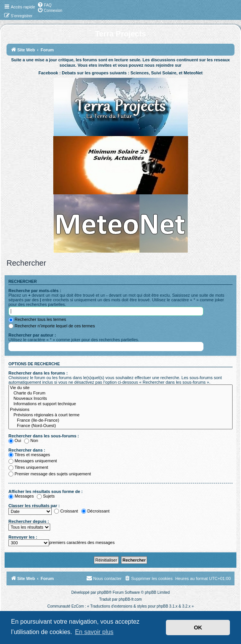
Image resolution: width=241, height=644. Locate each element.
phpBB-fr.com (130, 599)
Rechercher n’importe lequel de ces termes (52, 326)
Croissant (66, 511)
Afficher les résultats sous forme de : (46, 491)
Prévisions (120, 410)
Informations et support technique (120, 404)
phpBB (103, 592)
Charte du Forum (120, 393)
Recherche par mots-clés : (35, 291)
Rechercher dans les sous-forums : (44, 436)
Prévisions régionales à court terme (120, 415)
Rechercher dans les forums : (38, 373)
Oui (15, 440)
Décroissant (95, 511)
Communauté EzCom (66, 606)
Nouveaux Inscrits (120, 399)
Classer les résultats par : (34, 506)
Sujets (46, 496)
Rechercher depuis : (29, 521)
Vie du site (120, 388)
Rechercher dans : (27, 450)
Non (31, 440)
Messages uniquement (33, 461)
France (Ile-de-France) (120, 421)
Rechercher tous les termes (37, 319)
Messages (21, 496)
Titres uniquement (28, 467)
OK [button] (198, 628)
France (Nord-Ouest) (120, 426)
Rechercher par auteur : (32, 335)
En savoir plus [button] (94, 632)
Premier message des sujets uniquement (50, 474)
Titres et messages (29, 455)
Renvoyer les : (23, 537)
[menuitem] (44, 5)
